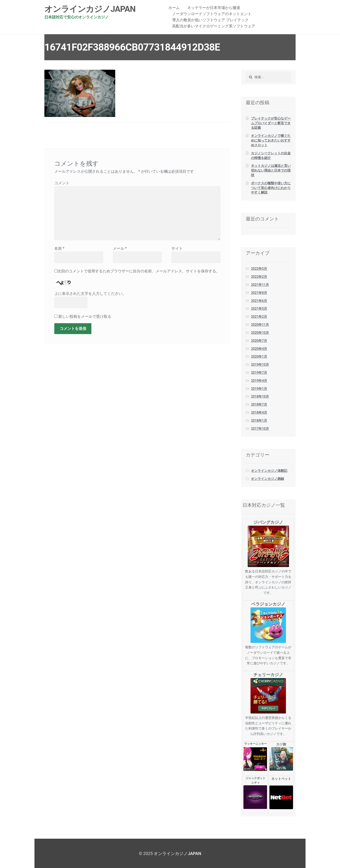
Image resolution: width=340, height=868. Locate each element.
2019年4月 (259, 381)
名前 (59, 248)
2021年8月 (259, 293)
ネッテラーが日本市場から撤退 (214, 8)
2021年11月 (260, 285)
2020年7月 (259, 341)
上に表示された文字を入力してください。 (90, 294)
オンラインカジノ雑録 (268, 479)
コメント (62, 183)
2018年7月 (259, 404)
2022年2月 (259, 277)
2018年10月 (260, 396)
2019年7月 (259, 373)
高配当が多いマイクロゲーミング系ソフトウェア (214, 26)
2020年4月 (259, 349)
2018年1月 (259, 421)
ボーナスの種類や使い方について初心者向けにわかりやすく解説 (271, 188)
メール (120, 248)
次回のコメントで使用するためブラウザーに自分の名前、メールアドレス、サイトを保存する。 (139, 271)
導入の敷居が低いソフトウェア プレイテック (210, 20)
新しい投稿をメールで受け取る (85, 316)
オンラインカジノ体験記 (269, 471)
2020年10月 (260, 333)
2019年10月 (260, 365)
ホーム (174, 8)
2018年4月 (259, 413)
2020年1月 (259, 357)
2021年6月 (259, 301)
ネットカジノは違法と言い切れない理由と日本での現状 (271, 170)
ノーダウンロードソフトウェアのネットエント (212, 14)
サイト (177, 248)
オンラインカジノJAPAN (90, 9)
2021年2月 (259, 317)
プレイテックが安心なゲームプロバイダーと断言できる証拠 (271, 123)
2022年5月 (259, 269)
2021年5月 (259, 309)
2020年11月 (260, 325)
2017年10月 (260, 429)
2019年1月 (259, 389)
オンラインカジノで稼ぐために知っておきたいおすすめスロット (271, 140)
